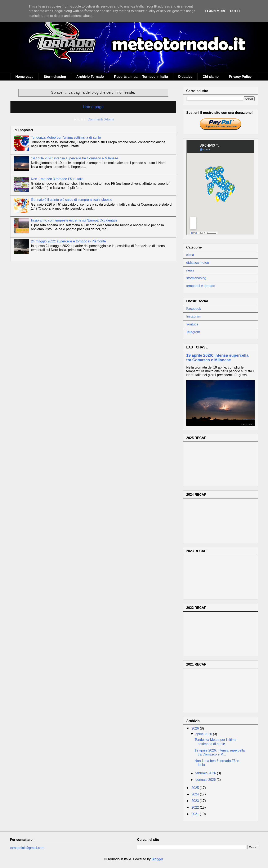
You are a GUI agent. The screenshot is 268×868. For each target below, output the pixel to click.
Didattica (185, 77)
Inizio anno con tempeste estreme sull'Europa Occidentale (74, 220)
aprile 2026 (204, 734)
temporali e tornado (201, 286)
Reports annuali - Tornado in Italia (141, 77)
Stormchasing (55, 77)
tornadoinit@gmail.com (27, 848)
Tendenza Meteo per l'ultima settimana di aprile (66, 138)
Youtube (192, 324)
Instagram (194, 316)
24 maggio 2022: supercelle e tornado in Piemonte (68, 241)
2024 (196, 794)
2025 (196, 788)
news (190, 270)
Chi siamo (211, 77)
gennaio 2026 (206, 780)
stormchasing (196, 278)
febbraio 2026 (206, 773)
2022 (196, 807)
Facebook (194, 309)
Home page (24, 77)
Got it (235, 11)
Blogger (157, 859)
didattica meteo (198, 263)
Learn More (215, 11)
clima (190, 255)
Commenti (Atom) (101, 119)
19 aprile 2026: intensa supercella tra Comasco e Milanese (75, 158)
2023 (196, 801)
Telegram (193, 332)
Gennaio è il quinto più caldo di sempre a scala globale (72, 200)
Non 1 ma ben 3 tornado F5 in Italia (57, 179)
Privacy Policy (240, 77)
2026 (196, 728)
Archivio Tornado (90, 77)
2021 (196, 814)
